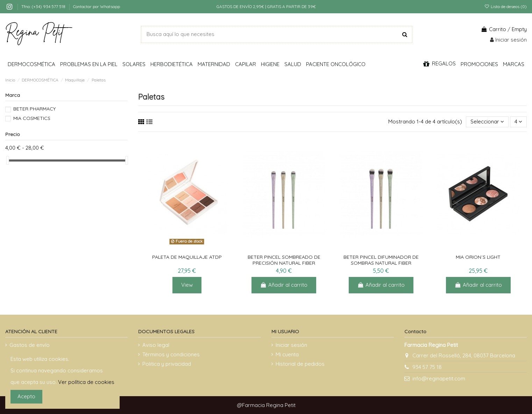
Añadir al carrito (284, 285)
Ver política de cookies (86, 382)
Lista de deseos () (506, 6)
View (187, 285)
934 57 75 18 (427, 367)
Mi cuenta (287, 354)
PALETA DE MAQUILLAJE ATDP (187, 257)
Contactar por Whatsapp (97, 6)
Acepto (26, 396)
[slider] (8, 160)
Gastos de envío (30, 345)
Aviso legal (156, 345)
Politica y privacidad (167, 364)
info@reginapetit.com (439, 379)
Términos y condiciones (171, 354)
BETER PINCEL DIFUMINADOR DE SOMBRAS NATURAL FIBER (381, 260)
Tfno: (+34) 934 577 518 (44, 6)
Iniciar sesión (291, 345)
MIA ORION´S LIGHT (478, 257)
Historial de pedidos (300, 364)
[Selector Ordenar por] (487, 122)
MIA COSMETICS (32, 118)
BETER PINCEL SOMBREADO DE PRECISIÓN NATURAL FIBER (284, 260)
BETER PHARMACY (34, 109)
